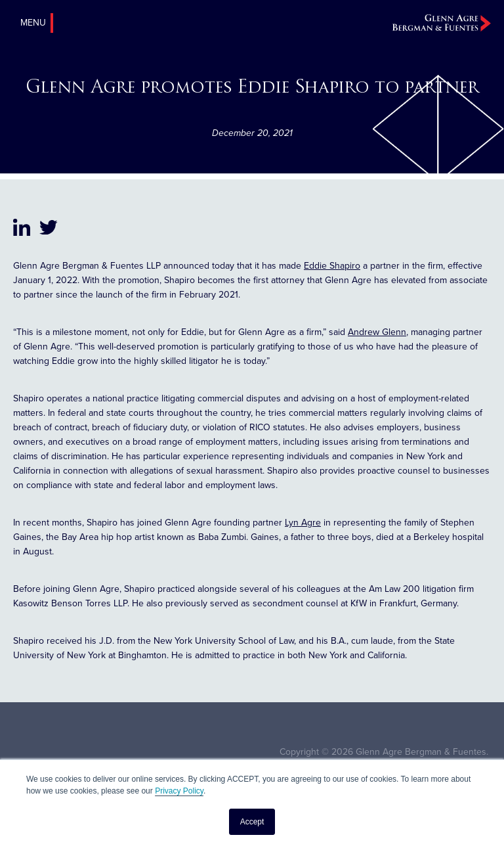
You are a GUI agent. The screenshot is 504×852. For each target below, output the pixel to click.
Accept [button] (252, 822)
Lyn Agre (303, 523)
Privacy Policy (179, 791)
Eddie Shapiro (332, 266)
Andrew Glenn (377, 332)
